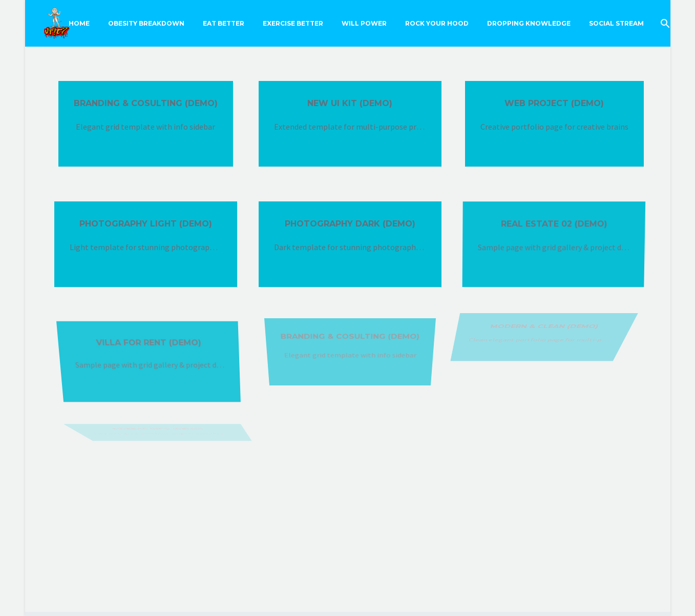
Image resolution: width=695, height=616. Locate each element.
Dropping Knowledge (529, 23)
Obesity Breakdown (146, 23)
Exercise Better (293, 23)
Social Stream (616, 23)
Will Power (364, 23)
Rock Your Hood (437, 23)
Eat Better (224, 23)
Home (79, 23)
